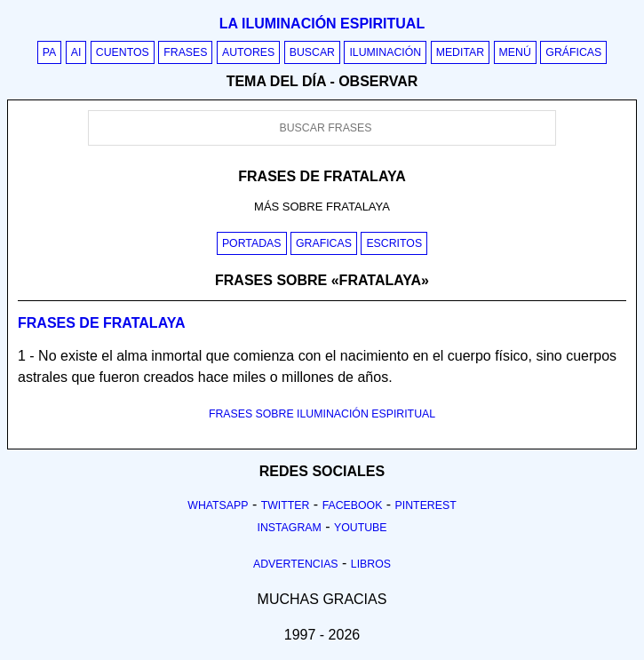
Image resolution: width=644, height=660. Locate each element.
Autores (248, 52)
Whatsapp (218, 505)
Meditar (461, 52)
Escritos (394, 243)
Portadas (252, 243)
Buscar (312, 52)
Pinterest (426, 505)
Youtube (361, 528)
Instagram (289, 528)
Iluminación (385, 52)
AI (76, 52)
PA (50, 52)
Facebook (353, 505)
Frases (185, 52)
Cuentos (123, 52)
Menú (515, 52)
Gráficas (573, 52)
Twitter (286, 505)
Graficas (324, 243)
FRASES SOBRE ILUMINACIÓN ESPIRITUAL (322, 414)
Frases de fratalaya (101, 323)
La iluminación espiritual (322, 24)
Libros (371, 564)
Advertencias (296, 564)
